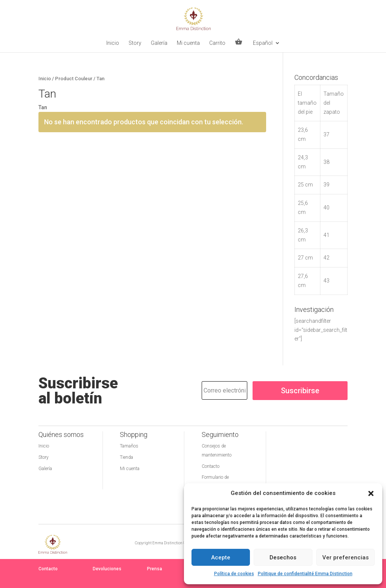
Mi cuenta (188, 43)
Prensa (155, 569)
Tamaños (129, 446)
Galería (159, 43)
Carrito (217, 43)
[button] (371, 493)
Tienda (126, 457)
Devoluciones (107, 569)
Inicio (113, 43)
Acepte (221, 557)
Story (135, 43)
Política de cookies (234, 574)
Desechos (283, 557)
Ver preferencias (345, 557)
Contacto (211, 466)
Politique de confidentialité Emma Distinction (305, 574)
